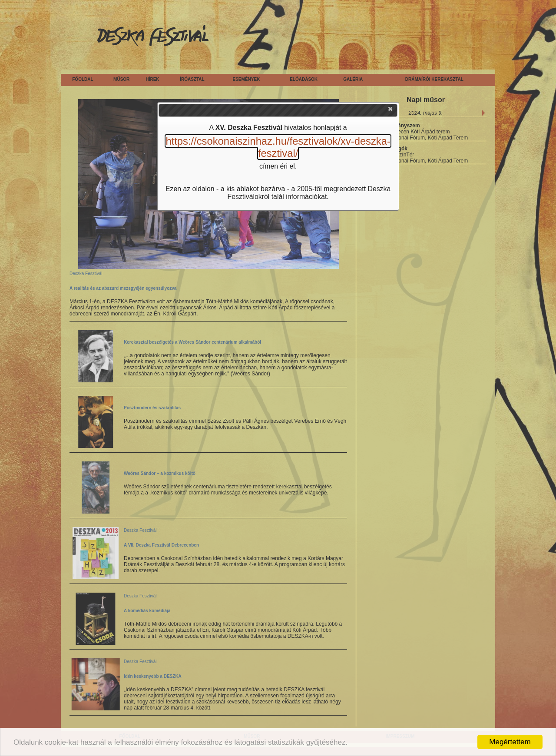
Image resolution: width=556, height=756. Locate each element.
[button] (391, 111)
